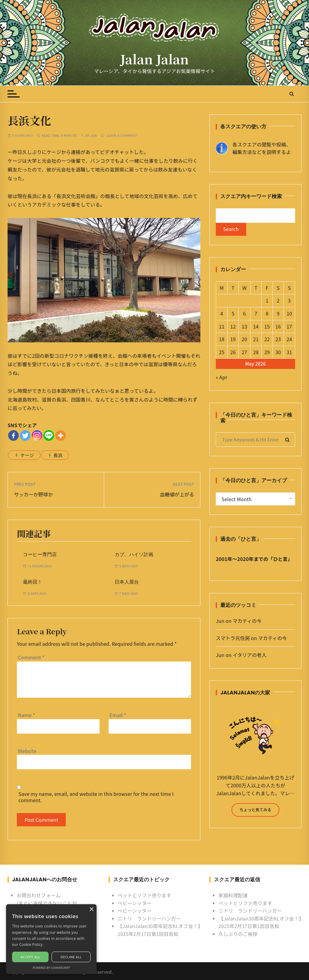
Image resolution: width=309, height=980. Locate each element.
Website (27, 751)
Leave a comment (122, 135)
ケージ (27, 455)
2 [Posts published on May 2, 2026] (278, 301)
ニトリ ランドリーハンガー (149, 918)
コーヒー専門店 (40, 554)
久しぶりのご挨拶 (238, 934)
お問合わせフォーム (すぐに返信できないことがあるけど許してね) (47, 903)
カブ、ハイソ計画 (134, 554)
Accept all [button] (30, 957)
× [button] (91, 910)
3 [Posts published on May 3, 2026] (289, 301)
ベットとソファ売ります (145, 895)
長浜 (58, 455)
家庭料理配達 (233, 895)
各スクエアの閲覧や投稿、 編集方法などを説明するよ (262, 148)
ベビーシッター (135, 903)
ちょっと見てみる (255, 810)
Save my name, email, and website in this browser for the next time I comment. (96, 797)
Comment (31, 657)
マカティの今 (247, 621)
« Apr (221, 377)
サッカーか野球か (33, 494)
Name (26, 715)
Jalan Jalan (154, 59)
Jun (94, 135)
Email (118, 715)
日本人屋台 (127, 582)
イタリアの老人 (250, 655)
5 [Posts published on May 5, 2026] (233, 314)
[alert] (51, 939)
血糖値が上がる (177, 494)
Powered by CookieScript (51, 968)
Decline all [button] (71, 957)
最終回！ (33, 582)
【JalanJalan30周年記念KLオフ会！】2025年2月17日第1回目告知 (159, 930)
